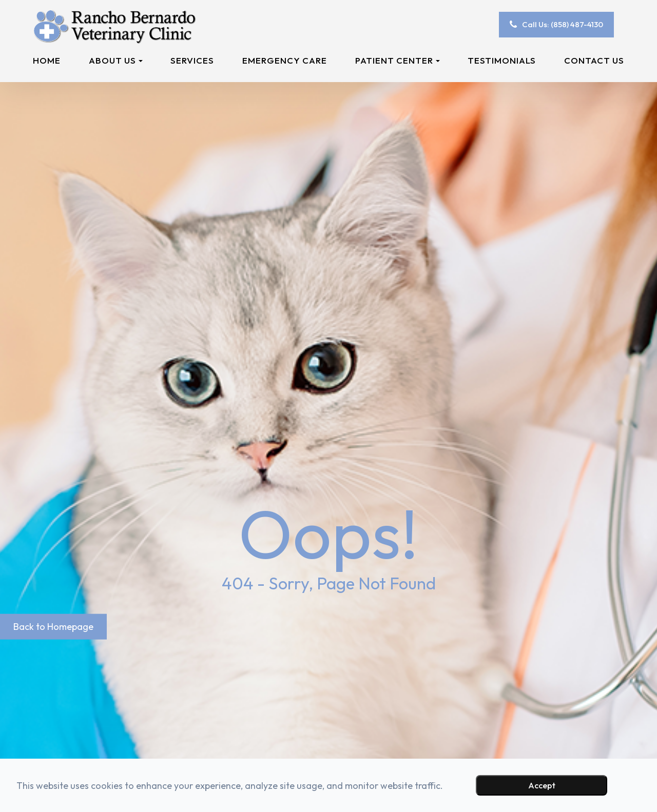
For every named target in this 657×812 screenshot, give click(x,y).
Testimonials (502, 60)
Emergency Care (285, 60)
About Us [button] (116, 60)
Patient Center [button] (398, 60)
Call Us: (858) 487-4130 (563, 24)
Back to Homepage (53, 626)
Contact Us (594, 60)
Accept (542, 785)
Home (47, 60)
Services (192, 60)
